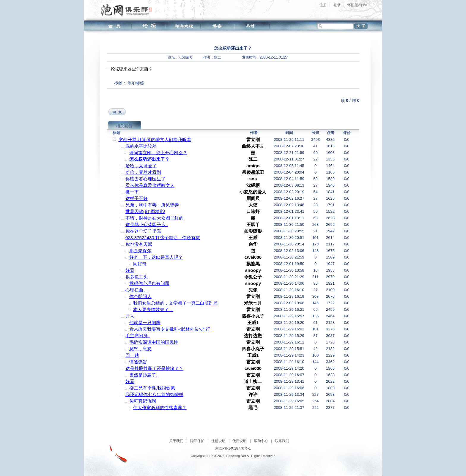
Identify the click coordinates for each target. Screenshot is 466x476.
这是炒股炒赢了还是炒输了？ (154, 368)
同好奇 (140, 264)
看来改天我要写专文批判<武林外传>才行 (170, 329)
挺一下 (132, 192)
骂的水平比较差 (141, 146)
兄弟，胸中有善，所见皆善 (152, 205)
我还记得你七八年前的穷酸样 (154, 394)
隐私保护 (197, 441)
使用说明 (240, 441)
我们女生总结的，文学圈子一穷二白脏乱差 (175, 303)
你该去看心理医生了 (145, 179)
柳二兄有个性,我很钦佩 (152, 388)
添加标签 (136, 83)
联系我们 (282, 441)
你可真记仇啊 (143, 401)
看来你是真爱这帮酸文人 (150, 185)
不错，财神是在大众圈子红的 (154, 218)
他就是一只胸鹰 (145, 323)
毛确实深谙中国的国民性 (154, 342)
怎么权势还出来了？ (149, 159)
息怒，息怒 (140, 349)
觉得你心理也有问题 (149, 283)
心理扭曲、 (137, 290)
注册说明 (218, 441)
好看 (130, 270)
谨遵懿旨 (138, 362)
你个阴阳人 (140, 296)
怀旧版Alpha (357, 5)
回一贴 (132, 355)
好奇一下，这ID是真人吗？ (156, 257)
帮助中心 (261, 441)
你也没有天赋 (139, 244)
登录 (337, 5)
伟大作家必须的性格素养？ (160, 408)
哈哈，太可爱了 (141, 166)
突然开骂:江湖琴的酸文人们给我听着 (155, 140)
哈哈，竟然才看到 (143, 172)
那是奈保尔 (140, 251)
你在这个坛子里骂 (143, 231)
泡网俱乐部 (128, 10)
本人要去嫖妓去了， (153, 309)
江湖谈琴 (186, 57)
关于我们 (176, 441)
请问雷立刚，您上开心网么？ (158, 153)
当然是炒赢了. (143, 375)
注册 (323, 5)
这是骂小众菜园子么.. (147, 224)
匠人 (130, 316)
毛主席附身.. (138, 336)
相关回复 (124, 126)
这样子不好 (137, 198)
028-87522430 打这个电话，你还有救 (163, 238)
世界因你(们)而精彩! (145, 211)
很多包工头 (137, 277)
